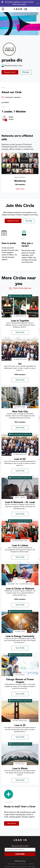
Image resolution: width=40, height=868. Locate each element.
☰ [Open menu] (3, 9)
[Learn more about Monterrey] (20, 164)
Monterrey (20, 181)
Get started (12, 823)
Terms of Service (12, 864)
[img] (20, 307)
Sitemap (31, 864)
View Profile (20, 333)
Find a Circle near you (20, 288)
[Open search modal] (38, 9)
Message (26, 72)
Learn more (24, 189)
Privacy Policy (23, 864)
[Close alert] (37, 3)
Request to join (10, 72)
